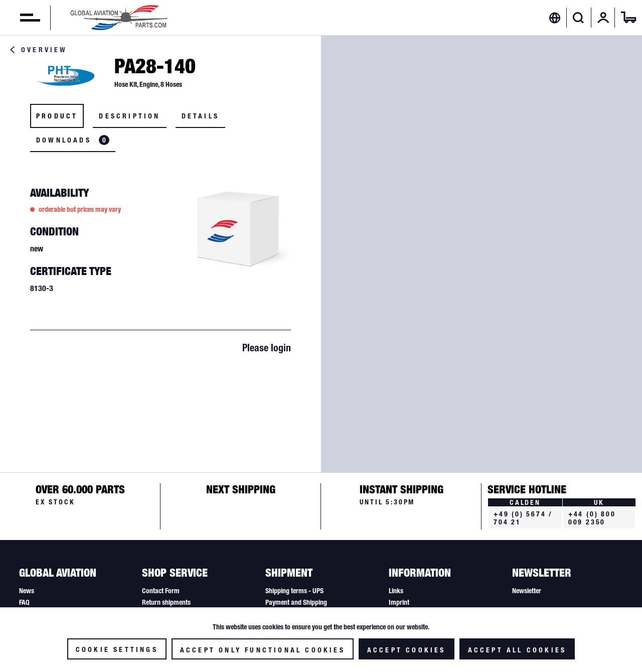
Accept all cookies (517, 650)
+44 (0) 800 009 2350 (592, 518)
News (27, 591)
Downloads (73, 140)
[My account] (603, 18)
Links (396, 591)
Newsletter (527, 591)
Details (200, 116)
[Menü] (20, 18)
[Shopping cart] (628, 18)
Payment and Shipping (296, 602)
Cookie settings (117, 649)
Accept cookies (407, 650)
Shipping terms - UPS (294, 591)
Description (129, 116)
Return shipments (166, 602)
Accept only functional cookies (263, 650)
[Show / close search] (579, 18)
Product (57, 116)
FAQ (24, 602)
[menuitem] (20, 18)
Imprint (399, 602)
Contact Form (161, 591)
